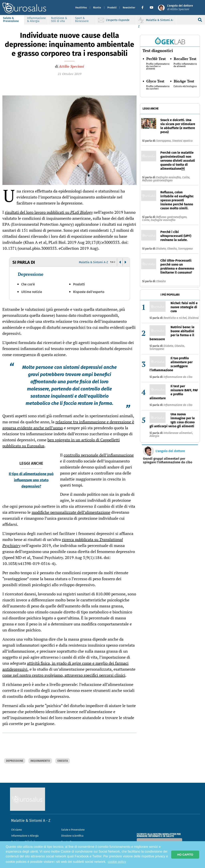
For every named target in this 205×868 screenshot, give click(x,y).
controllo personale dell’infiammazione (99, 455)
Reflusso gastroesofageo (157, 180)
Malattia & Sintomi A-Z (93, 262)
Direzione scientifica (72, 836)
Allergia (154, 436)
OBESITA (63, 761)
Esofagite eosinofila (163, 220)
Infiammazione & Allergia (36, 20)
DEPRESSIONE (15, 761)
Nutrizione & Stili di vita (59, 20)
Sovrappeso (185, 249)
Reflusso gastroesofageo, (172, 217)
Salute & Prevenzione (11, 20)
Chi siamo (17, 830)
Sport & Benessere (82, 20)
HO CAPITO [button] (185, 855)
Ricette (97, 8)
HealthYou (81, 8)
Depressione (31, 274)
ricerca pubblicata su (63, 542)
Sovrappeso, (164, 141)
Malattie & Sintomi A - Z (31, 821)
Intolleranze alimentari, (178, 433)
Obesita (161, 281)
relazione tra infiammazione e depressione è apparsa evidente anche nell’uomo (68, 425)
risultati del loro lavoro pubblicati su (49, 212)
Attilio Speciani (71, 66)
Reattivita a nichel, (176, 318)
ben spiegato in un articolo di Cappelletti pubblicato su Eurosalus (61, 443)
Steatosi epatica (182, 141)
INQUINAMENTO (40, 761)
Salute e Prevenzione (73, 830)
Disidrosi (193, 318)
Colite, (186, 177)
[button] (144, 8)
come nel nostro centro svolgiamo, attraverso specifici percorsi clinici (64, 675)
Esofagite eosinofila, (169, 177)
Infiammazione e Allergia (25, 836)
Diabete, (162, 249)
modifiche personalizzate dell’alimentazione (71, 512)
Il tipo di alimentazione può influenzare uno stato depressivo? (31, 480)
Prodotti (112, 8)
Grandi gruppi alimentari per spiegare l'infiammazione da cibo (168, 461)
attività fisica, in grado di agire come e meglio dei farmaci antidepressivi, (65, 666)
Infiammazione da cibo (178, 377)
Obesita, (173, 249)
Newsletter (129, 8)
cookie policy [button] (117, 862)
